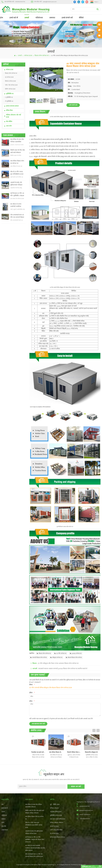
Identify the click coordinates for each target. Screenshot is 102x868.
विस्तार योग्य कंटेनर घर (42, 56)
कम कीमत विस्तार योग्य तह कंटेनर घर (17, 162)
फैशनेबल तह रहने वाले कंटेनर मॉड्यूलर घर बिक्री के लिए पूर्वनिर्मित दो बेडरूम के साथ (39, 752)
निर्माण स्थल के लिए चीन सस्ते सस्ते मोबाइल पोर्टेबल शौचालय (18, 152)
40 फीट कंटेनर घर (60, 653)
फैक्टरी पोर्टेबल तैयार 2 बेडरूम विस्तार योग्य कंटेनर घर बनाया (74, 752)
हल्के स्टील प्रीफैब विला (56, 830)
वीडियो (81, 18)
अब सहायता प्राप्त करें (38, 724)
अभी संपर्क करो (73, 105)
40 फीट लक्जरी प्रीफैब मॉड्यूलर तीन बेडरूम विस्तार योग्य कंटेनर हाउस (51, 688)
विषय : (32, 685)
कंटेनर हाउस (28, 56)
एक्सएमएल (5, 830)
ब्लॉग (3, 823)
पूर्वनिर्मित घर (10, 94)
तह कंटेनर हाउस (9, 77)
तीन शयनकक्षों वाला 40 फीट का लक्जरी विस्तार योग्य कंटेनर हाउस (17, 216)
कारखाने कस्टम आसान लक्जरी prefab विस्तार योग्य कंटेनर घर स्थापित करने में (63, 669)
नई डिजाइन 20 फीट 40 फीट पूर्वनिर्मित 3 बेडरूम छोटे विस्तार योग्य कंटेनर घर (17, 195)
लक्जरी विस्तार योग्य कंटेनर (39, 658)
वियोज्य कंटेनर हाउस (10, 81)
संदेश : (32, 701)
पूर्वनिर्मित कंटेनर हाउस (56, 815)
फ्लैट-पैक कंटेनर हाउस (11, 85)
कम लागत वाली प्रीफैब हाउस (58, 819)
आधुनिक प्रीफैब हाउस (56, 812)
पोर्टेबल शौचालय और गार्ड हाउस (13, 116)
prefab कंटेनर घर (76, 653)
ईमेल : (32, 693)
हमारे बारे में (14, 18)
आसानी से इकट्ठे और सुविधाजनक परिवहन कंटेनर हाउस (16, 184)
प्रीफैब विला (9, 111)
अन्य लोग (9, 126)
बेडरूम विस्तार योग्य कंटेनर (74, 658)
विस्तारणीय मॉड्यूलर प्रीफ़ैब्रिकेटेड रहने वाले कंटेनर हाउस (92, 752)
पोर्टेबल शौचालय (54, 808)
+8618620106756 (20, 2)
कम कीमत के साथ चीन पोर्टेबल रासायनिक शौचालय (17, 141)
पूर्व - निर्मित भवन (55, 805)
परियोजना (39, 18)
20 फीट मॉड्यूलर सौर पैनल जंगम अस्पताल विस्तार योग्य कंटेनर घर (58, 663)
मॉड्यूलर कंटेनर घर (56, 658)
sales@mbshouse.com (50, 2)
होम (2, 18)
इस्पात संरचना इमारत (12, 106)
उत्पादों (27, 18)
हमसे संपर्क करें (67, 18)
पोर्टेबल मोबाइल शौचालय (57, 823)
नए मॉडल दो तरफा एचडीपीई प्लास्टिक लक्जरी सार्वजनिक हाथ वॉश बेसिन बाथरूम (17, 205)
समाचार (52, 18)
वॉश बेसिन (9, 122)
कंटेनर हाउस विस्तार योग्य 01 (58, 837)
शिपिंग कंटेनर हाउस (9, 89)
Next (98, 730)
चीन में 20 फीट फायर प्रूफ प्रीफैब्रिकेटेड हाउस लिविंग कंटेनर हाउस (17, 173)
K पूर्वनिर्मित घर (8, 97)
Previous (94, 730)
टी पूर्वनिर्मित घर (8, 101)
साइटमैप (4, 826)
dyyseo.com (82, 865)
